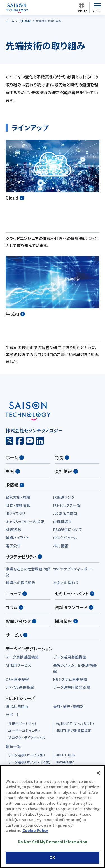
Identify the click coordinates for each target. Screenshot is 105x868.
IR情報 (15, 435)
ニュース (16, 543)
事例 (13, 421)
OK (52, 857)
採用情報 (66, 571)
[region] (53, 817)
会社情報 (66, 421)
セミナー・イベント (75, 543)
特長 (62, 407)
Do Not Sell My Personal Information (53, 842)
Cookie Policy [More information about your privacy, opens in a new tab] (35, 830)
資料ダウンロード (74, 557)
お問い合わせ (21, 571)
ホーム (15, 407)
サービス (17, 585)
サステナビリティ (24, 506)
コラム (14, 557)
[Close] (98, 773)
